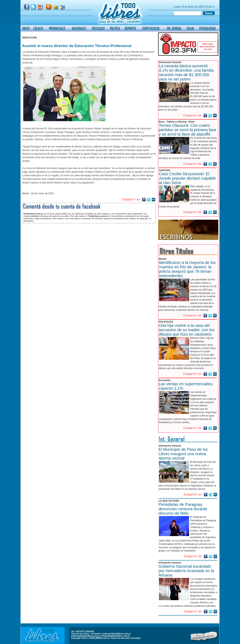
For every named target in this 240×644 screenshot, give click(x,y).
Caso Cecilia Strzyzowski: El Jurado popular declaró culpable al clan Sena (187, 178)
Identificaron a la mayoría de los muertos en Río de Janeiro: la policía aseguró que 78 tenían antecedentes (187, 269)
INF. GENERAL (174, 28)
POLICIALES (98, 28)
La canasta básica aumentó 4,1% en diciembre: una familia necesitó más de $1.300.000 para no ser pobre (186, 72)
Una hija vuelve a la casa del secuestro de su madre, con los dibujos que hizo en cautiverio (187, 330)
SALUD (190, 28)
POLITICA (115, 28)
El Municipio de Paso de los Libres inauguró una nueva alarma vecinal (183, 454)
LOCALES (38, 28)
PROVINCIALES (57, 28)
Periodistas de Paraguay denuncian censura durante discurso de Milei (183, 509)
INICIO (26, 28)
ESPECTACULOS (151, 28)
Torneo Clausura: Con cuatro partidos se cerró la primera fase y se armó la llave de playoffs (188, 130)
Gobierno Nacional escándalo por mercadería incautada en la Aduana (186, 571)
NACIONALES (79, 28)
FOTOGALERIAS (207, 28)
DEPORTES (130, 28)
